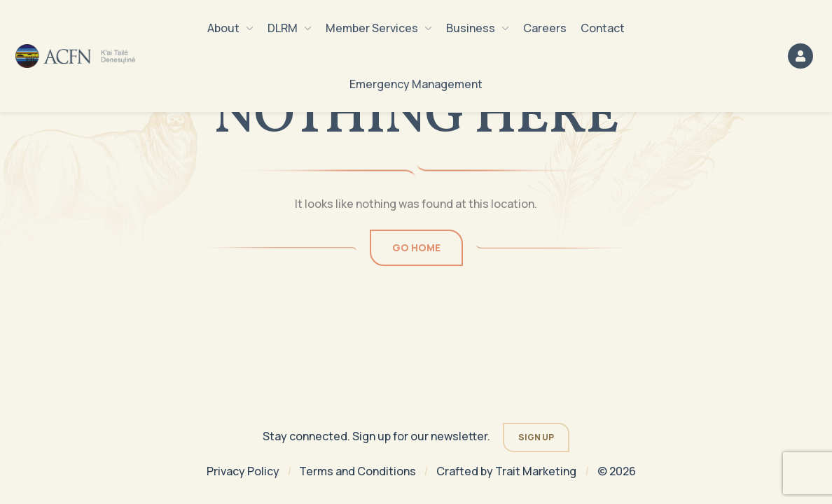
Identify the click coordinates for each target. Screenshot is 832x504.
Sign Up (536, 437)
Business (478, 28)
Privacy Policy (243, 471)
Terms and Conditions (358, 471)
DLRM (290, 28)
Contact (603, 28)
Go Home (416, 247)
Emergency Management (416, 84)
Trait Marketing (536, 471)
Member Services (379, 28)
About (230, 28)
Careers (545, 28)
